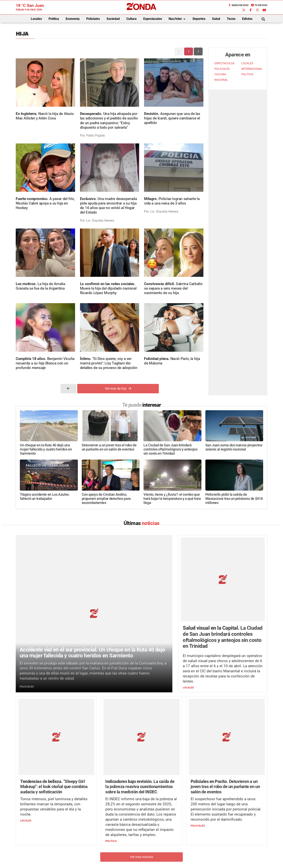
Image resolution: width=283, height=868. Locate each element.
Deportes (199, 19)
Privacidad (151, 855)
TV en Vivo (259, 5)
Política (54, 19)
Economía (73, 19)
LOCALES (247, 63)
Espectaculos (153, 19)
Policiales (93, 19)
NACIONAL (221, 80)
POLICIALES (222, 69)
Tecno (231, 19)
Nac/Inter (178, 19)
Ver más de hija (118, 389)
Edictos (247, 19)
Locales (36, 19)
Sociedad (113, 19)
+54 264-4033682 (165, 844)
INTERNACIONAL (252, 69)
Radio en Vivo (238, 5)
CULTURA (220, 74)
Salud (216, 19)
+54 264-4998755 (168, 847)
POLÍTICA (247, 74)
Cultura (131, 19)
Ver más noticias (141, 783)
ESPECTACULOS (224, 63)
